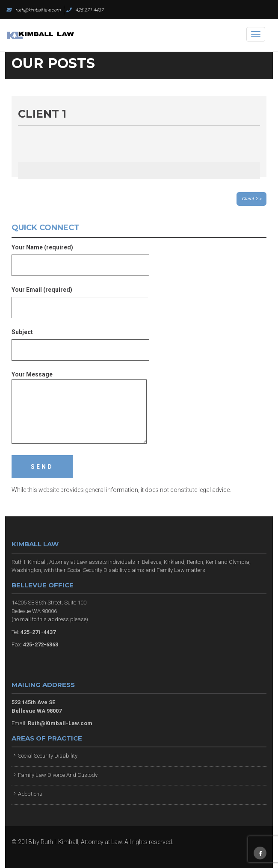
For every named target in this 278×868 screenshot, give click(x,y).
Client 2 (250, 199)
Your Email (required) (80, 299)
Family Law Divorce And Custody (58, 775)
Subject (80, 341)
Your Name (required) (80, 256)
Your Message (79, 408)
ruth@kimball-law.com (34, 10)
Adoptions (30, 794)
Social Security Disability (48, 756)
